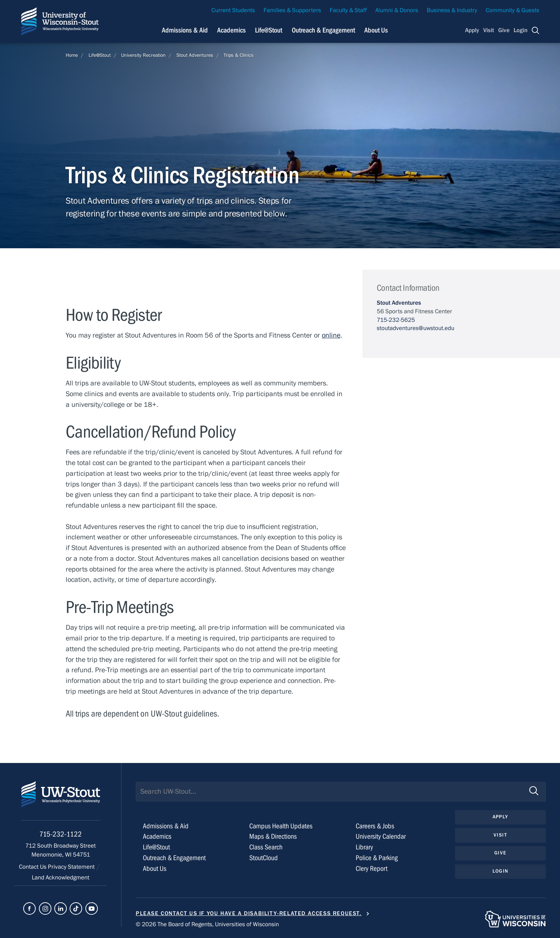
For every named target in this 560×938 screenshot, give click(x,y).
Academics (157, 836)
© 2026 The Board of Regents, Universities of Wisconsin (207, 924)
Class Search (266, 847)
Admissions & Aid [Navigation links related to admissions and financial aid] (185, 30)
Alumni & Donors (397, 10)
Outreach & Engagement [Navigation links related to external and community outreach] (323, 30)
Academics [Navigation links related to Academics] (231, 30)
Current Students (233, 10)
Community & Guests (512, 10)
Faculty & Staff (348, 10)
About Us (376, 30)
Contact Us (33, 867)
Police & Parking (377, 858)
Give (504, 30)
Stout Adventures (195, 55)
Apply (472, 30)
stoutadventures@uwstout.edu (416, 328)
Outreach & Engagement (174, 858)
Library (364, 847)
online (331, 335)
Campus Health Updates (281, 826)
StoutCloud (264, 858)
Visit (489, 30)
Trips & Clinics (239, 55)
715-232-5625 (396, 320)
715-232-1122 (61, 834)
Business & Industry (452, 10)
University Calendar (381, 836)
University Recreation (143, 55)
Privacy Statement (72, 867)
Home (72, 55)
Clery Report (372, 869)
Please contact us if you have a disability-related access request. (249, 913)
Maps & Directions (273, 836)
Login (521, 30)
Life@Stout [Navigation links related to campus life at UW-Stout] (269, 30)
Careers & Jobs (375, 826)
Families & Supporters (292, 10)
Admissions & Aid (166, 826)
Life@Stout (100, 55)
